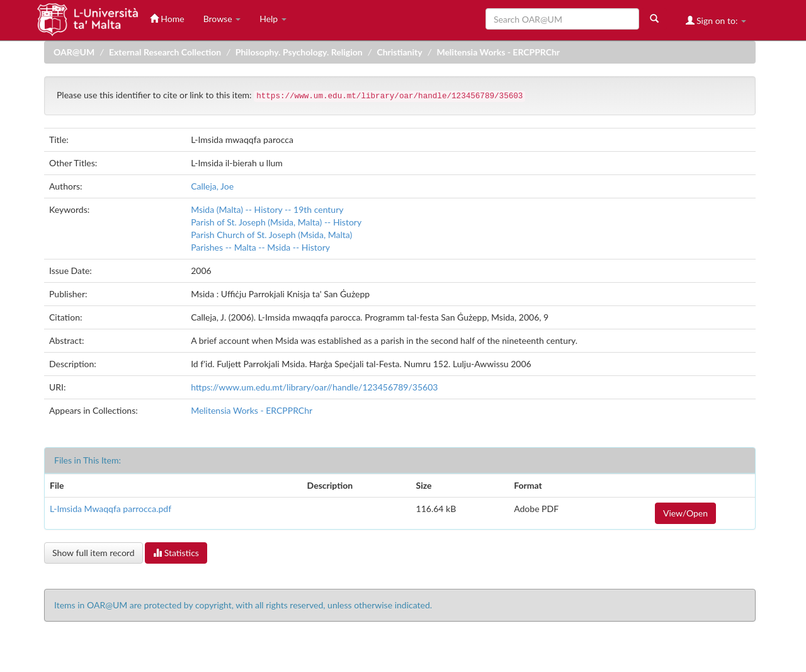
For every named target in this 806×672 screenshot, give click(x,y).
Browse (222, 19)
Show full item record (94, 553)
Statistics (176, 553)
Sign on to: (716, 20)
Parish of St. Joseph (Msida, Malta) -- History (276, 222)
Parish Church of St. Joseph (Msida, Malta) (271, 235)
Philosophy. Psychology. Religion (299, 52)
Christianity (399, 52)
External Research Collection (165, 52)
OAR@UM (74, 52)
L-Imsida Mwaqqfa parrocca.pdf (111, 509)
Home (167, 19)
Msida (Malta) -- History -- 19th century (267, 209)
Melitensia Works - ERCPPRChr (498, 52)
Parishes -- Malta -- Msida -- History (260, 247)
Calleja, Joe (212, 186)
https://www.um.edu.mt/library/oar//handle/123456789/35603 (314, 387)
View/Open (685, 513)
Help (273, 19)
